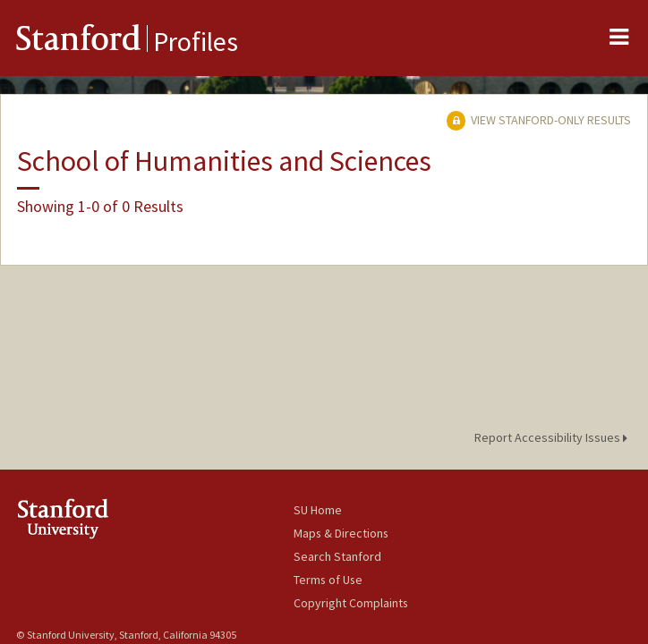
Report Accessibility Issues (554, 437)
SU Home (318, 510)
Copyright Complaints (351, 603)
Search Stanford (337, 556)
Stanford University (155, 518)
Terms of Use (328, 580)
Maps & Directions (341, 533)
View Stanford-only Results (539, 120)
